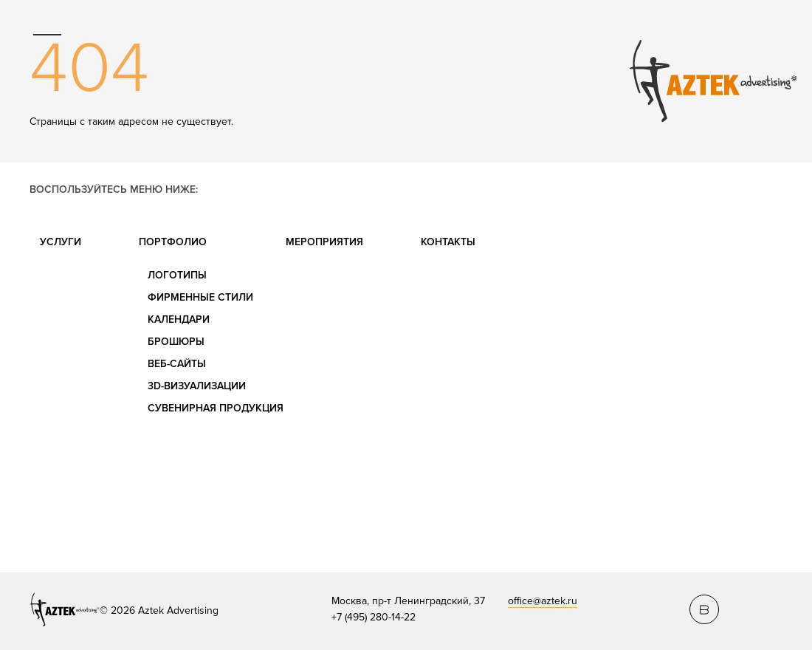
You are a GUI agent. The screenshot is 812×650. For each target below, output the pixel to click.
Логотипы (177, 275)
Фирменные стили (200, 297)
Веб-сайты (177, 364)
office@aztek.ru (543, 601)
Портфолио (173, 242)
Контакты (448, 242)
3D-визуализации (197, 386)
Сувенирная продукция (216, 408)
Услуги (61, 242)
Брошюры (176, 342)
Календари (179, 319)
